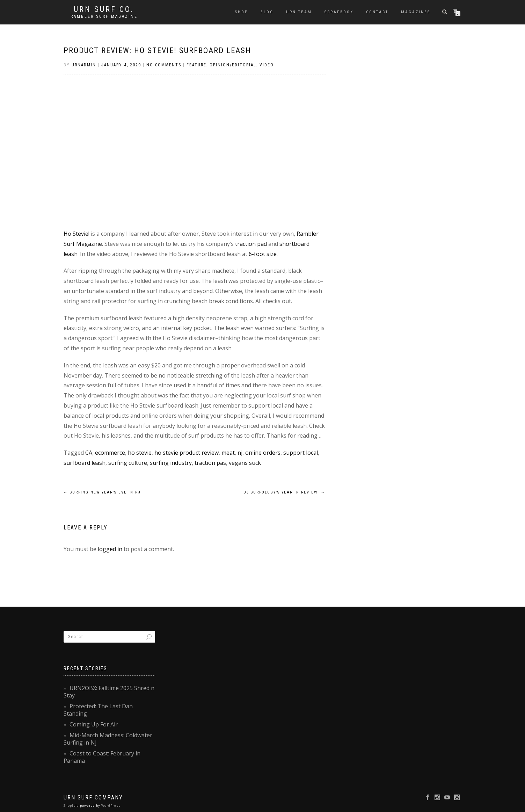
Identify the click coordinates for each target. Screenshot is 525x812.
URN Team (299, 12)
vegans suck (245, 463)
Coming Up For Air (94, 724)
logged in (110, 549)
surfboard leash (85, 463)
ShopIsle (72, 806)
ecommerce (110, 453)
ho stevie (140, 453)
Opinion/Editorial (233, 65)
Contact (377, 12)
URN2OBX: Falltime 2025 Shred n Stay (109, 692)
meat (228, 453)
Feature (196, 65)
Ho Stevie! (76, 234)
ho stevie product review (187, 453)
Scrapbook (339, 12)
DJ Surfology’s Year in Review (285, 492)
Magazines (416, 12)
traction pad (251, 244)
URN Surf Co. (104, 9)
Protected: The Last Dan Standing (98, 710)
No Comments (164, 65)
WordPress (110, 806)
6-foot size (263, 254)
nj (240, 453)
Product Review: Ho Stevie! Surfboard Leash (157, 50)
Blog (267, 12)
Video (267, 65)
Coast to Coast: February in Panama (102, 757)
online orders (263, 453)
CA (89, 453)
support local (301, 453)
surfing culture (128, 463)
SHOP (242, 12)
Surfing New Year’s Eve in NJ (102, 492)
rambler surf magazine (104, 16)
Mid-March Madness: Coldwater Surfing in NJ (108, 739)
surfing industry (171, 463)
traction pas (210, 463)
